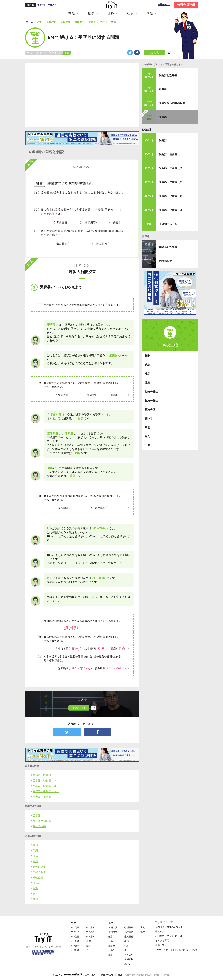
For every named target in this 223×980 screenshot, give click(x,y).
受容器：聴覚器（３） (46, 786)
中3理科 (90, 937)
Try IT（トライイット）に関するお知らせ (176, 950)
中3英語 (75, 937)
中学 (74, 923)
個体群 (37, 883)
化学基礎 (129, 932)
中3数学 (75, 950)
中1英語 (75, 928)
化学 (127, 946)
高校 (111, 923)
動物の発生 (39, 867)
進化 (35, 894)
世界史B (129, 959)
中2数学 (75, 946)
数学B (111, 955)
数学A (111, 950)
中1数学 (75, 941)
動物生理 (147, 130)
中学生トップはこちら (48, 5)
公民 (89, 950)
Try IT (111, 5)
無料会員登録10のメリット (169, 927)
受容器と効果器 (168, 75)
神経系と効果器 (42, 821)
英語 (72, 13)
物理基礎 (129, 928)
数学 (91, 13)
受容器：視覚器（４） (46, 797)
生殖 (35, 861)
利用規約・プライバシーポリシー (172, 936)
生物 (127, 950)
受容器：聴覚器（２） (46, 781)
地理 (89, 941)
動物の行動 (39, 826)
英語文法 (113, 928)
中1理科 (90, 928)
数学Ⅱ (112, 941)
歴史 (89, 946)
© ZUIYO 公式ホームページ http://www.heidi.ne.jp (88, 975)
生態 (35, 888)
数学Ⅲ (112, 946)
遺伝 (35, 856)
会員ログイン (164, 5)
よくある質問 (162, 941)
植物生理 (38, 877)
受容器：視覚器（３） (46, 791)
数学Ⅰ (112, 937)
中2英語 (75, 932)
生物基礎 (129, 937)
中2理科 (90, 932)
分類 (35, 899)
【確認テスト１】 (169, 224)
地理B (127, 964)
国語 (150, 13)
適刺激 (163, 89)
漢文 (143, 932)
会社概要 (160, 932)
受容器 (37, 815)
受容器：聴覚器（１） (46, 775)
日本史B (129, 955)
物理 (127, 941)
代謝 (35, 850)
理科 (111, 13)
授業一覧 (160, 945)
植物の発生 (39, 872)
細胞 (35, 845)
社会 (130, 13)
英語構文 (113, 932)
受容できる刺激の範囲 (172, 103)
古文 (143, 928)
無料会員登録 (186, 5)
